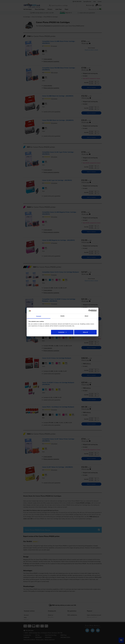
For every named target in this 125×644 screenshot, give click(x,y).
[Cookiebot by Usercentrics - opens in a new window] (90, 311)
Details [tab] (62, 316)
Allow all (85, 332)
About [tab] (86, 316)
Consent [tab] (39, 316)
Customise (62, 332)
